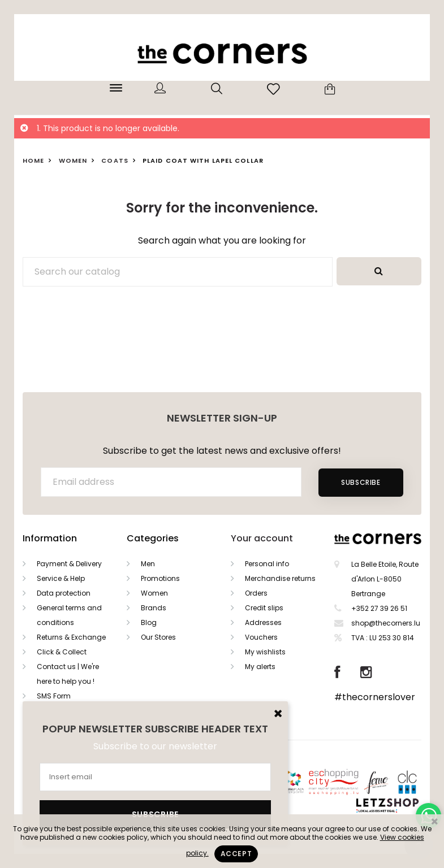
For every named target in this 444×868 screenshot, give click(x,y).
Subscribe (361, 482)
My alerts (260, 667)
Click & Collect (62, 652)
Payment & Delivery (69, 564)
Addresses (263, 622)
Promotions (160, 578)
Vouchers (261, 637)
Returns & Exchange (71, 637)
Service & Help (61, 578)
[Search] (178, 272)
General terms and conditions (69, 615)
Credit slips (264, 608)
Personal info (267, 564)
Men (148, 564)
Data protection (64, 593)
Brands (154, 608)
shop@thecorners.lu (386, 623)
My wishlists (265, 652)
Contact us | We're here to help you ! (68, 674)
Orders (256, 593)
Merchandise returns (280, 578)
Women (154, 593)
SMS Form (54, 696)
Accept (236, 854)
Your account (262, 538)
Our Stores (158, 637)
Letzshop (401, 803)
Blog (149, 622)
